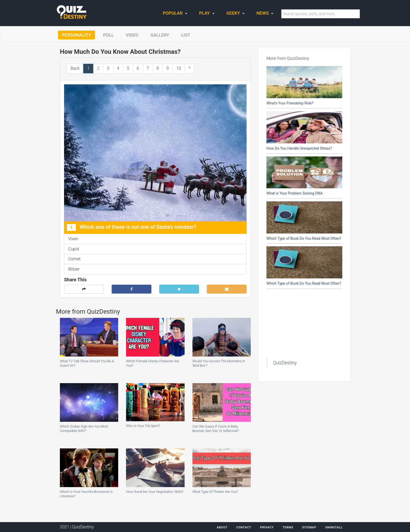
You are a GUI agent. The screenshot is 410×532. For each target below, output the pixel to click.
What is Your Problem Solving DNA (295, 193)
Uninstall (334, 527)
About (222, 527)
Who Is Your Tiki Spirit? (143, 426)
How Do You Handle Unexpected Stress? (299, 148)
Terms (288, 527)
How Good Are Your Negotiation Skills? (155, 492)
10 (179, 68)
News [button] (265, 13)
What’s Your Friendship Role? (290, 103)
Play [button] (207, 13)
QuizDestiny (285, 363)
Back (75, 68)
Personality (76, 35)
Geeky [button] (235, 13)
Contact (244, 527)
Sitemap (309, 527)
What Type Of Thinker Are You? (215, 492)
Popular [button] (175, 13)
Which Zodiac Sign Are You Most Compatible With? (84, 429)
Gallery (160, 35)
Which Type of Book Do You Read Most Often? (304, 238)
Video (132, 35)
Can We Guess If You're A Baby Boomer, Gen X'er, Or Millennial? (216, 429)
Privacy (267, 527)
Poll (108, 35)
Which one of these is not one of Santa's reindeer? (132, 227)
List (186, 35)
